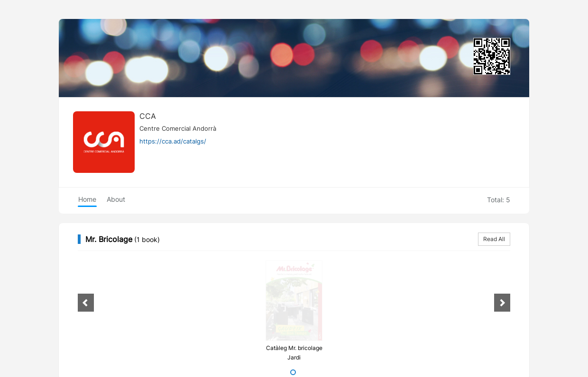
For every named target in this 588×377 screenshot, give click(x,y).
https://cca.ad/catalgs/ (173, 141)
